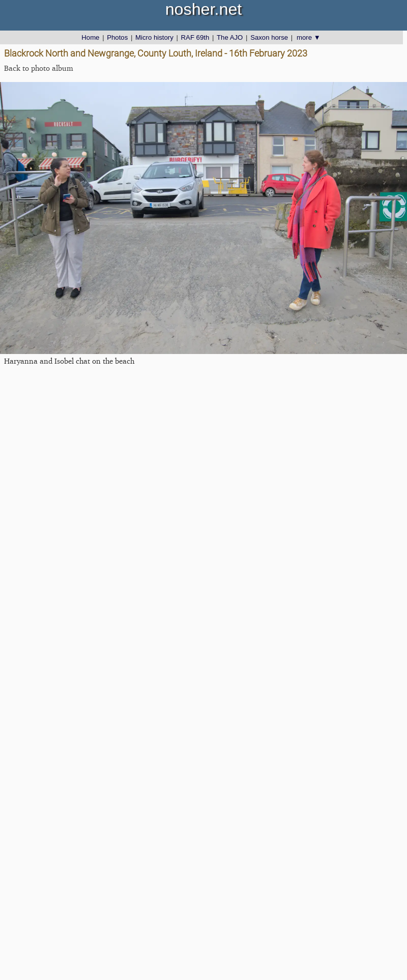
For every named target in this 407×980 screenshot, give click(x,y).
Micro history (154, 37)
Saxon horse (269, 37)
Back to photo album (39, 68)
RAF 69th (195, 37)
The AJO (230, 37)
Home (90, 37)
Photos (117, 37)
